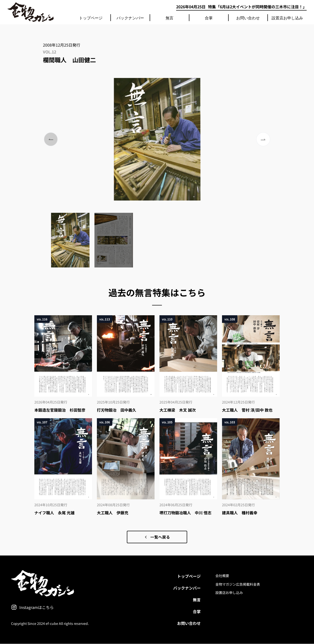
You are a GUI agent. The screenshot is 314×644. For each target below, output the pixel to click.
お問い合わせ (248, 18)
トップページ (91, 18)
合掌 (209, 18)
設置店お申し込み (287, 18)
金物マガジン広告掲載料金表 (238, 584)
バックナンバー (130, 18)
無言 (170, 18)
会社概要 (222, 576)
